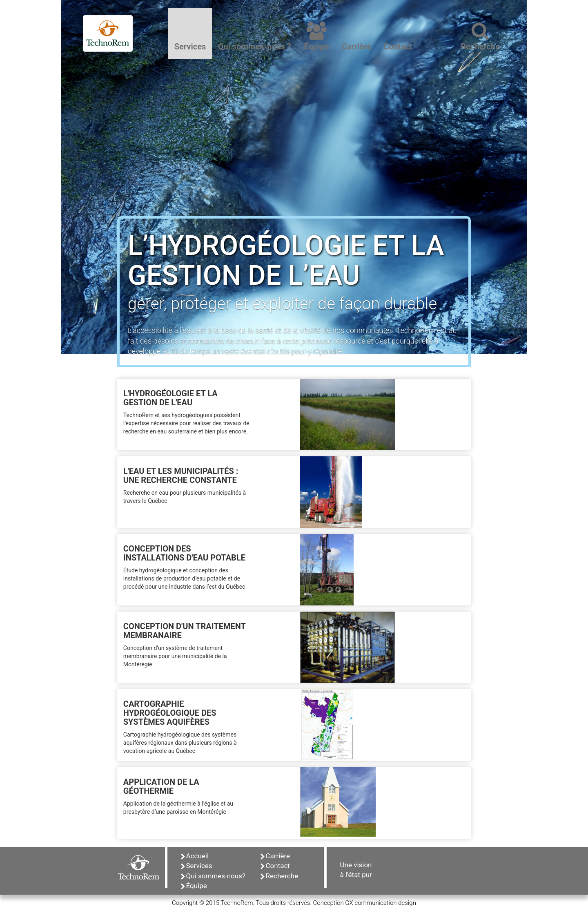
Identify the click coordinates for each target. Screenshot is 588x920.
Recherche (280, 876)
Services (197, 866)
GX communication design (381, 903)
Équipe (194, 886)
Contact (275, 866)
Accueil (195, 856)
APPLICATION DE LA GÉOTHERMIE (161, 786)
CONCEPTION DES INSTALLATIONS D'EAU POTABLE (184, 553)
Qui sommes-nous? (213, 876)
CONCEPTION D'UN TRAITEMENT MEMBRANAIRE (185, 631)
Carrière (275, 856)
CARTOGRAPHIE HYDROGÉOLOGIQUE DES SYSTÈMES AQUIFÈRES (170, 713)
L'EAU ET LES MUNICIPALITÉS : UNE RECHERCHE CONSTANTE (181, 476)
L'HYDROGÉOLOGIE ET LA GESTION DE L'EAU (170, 398)
